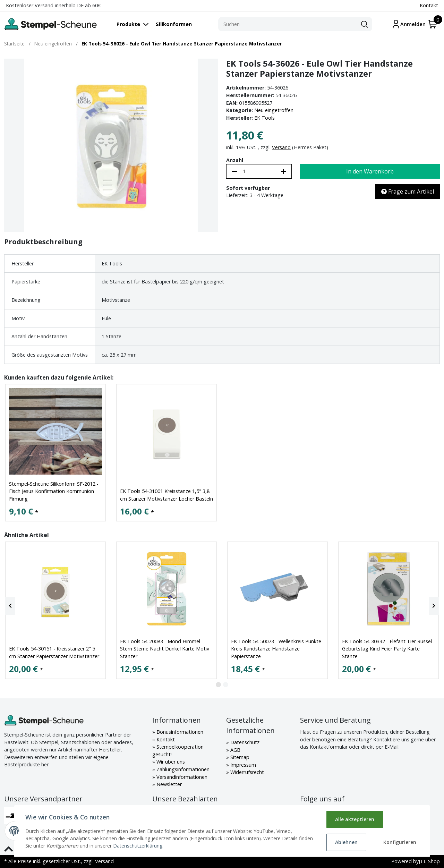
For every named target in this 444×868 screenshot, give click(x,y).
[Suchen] (288, 24)
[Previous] (10, 606)
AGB (235, 750)
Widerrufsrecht (246, 772)
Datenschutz (244, 742)
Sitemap (239, 757)
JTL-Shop (429, 861)
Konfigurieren (400, 842)
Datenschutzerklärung (138, 846)
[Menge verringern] (234, 171)
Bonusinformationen (179, 732)
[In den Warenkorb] (370, 171)
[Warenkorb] (433, 24)
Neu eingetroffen (274, 110)
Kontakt (429, 5)
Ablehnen (346, 842)
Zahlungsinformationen (182, 769)
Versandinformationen (181, 777)
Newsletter (168, 784)
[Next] (434, 606)
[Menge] (259, 171)
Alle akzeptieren (355, 819)
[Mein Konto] (409, 24)
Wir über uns (170, 762)
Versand (281, 147)
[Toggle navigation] (136, 24)
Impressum (242, 765)
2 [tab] (226, 685)
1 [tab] (218, 685)
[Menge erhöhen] (283, 171)
